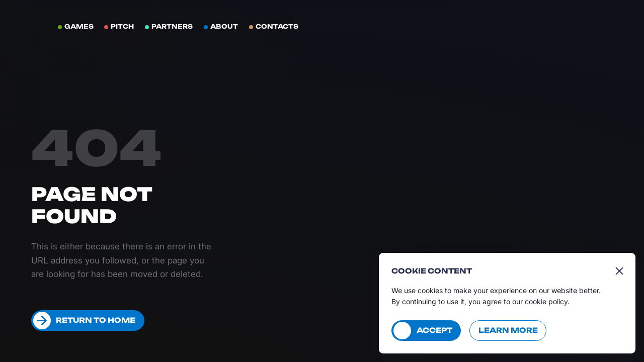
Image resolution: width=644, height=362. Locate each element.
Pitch (122, 26)
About (224, 26)
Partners (172, 26)
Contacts (277, 26)
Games (79, 26)
